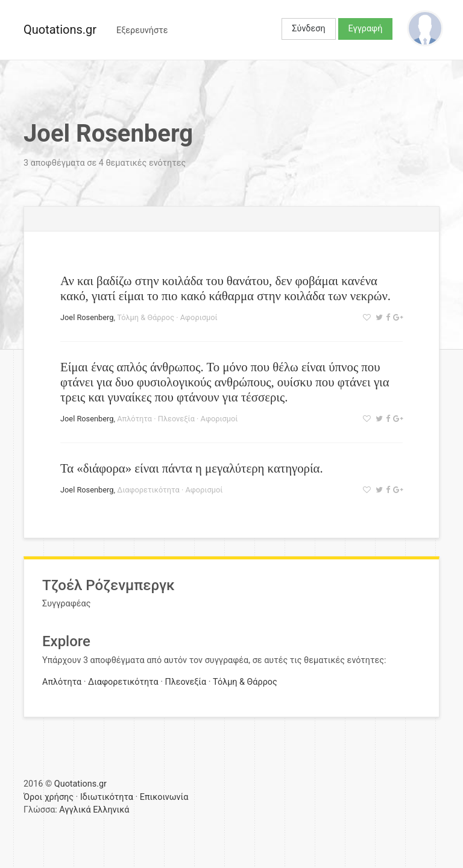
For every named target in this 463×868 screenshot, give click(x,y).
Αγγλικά (75, 810)
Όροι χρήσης (49, 797)
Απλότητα (134, 419)
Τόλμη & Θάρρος (146, 317)
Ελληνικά (111, 810)
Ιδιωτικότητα (107, 797)
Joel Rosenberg (87, 317)
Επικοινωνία (164, 797)
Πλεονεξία (176, 419)
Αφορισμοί (199, 317)
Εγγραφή (366, 29)
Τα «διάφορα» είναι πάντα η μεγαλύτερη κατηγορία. (192, 468)
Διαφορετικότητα (148, 490)
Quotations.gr (60, 30)
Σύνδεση (308, 29)
